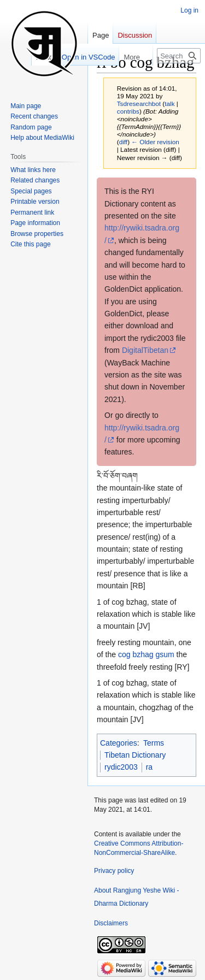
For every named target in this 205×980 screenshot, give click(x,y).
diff (123, 142)
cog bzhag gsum (146, 654)
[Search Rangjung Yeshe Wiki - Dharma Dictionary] (179, 56)
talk (169, 104)
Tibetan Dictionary (135, 755)
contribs (128, 111)
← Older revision (155, 142)
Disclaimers (111, 923)
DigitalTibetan (145, 350)
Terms (154, 743)
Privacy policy (114, 871)
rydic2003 (121, 767)
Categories (119, 743)
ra (149, 767)
